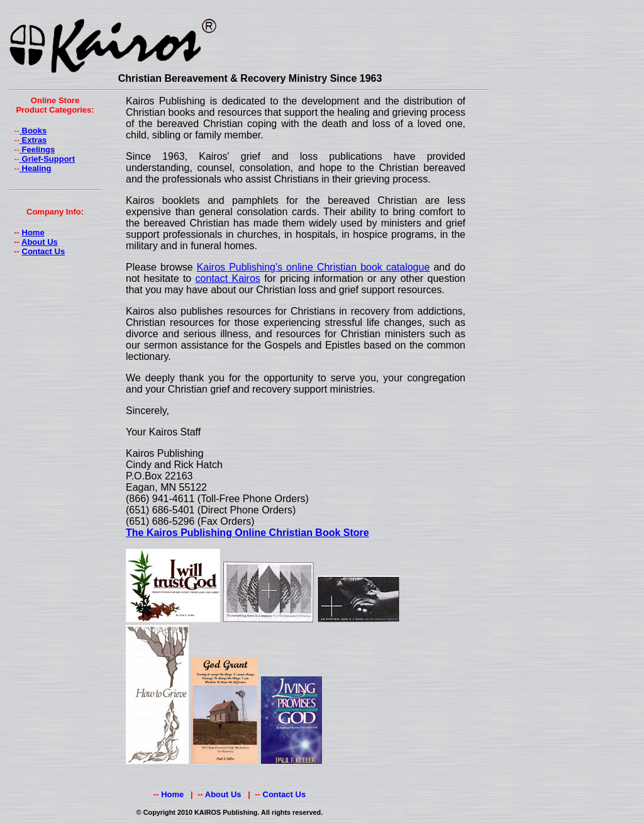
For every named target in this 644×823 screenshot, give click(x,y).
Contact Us (44, 251)
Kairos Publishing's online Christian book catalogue (314, 267)
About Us (40, 242)
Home (33, 232)
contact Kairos (228, 278)
